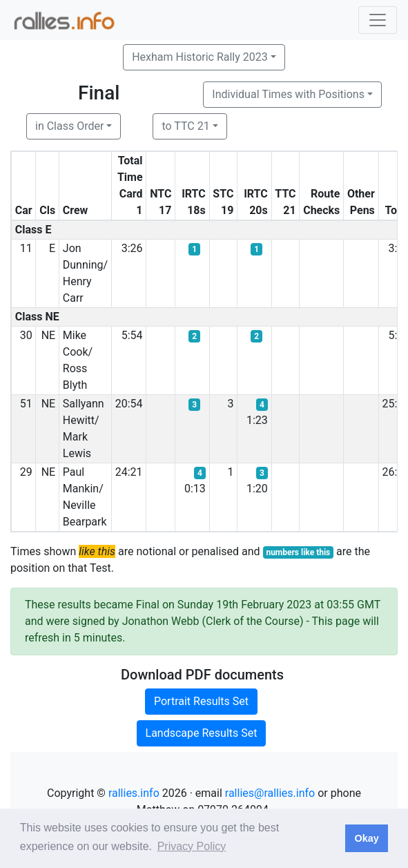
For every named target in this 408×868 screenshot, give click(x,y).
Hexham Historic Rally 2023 (200, 57)
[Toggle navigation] (378, 20)
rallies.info (134, 793)
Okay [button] (366, 838)
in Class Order (69, 126)
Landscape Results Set (202, 733)
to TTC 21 (185, 126)
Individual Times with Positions (288, 94)
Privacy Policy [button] (192, 846)
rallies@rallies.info (270, 793)
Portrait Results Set (201, 701)
